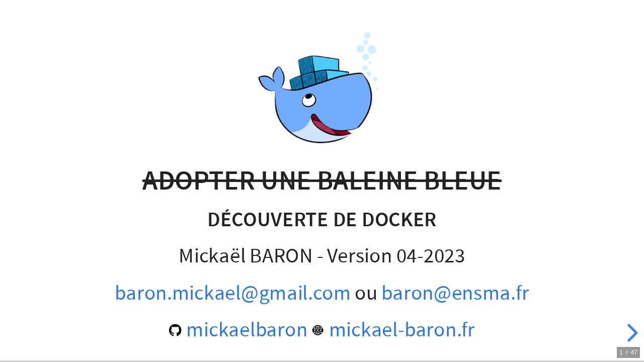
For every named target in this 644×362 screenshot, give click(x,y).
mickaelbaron (238, 330)
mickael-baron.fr (393, 330)
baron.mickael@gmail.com (233, 293)
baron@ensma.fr (455, 293)
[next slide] (631, 333)
